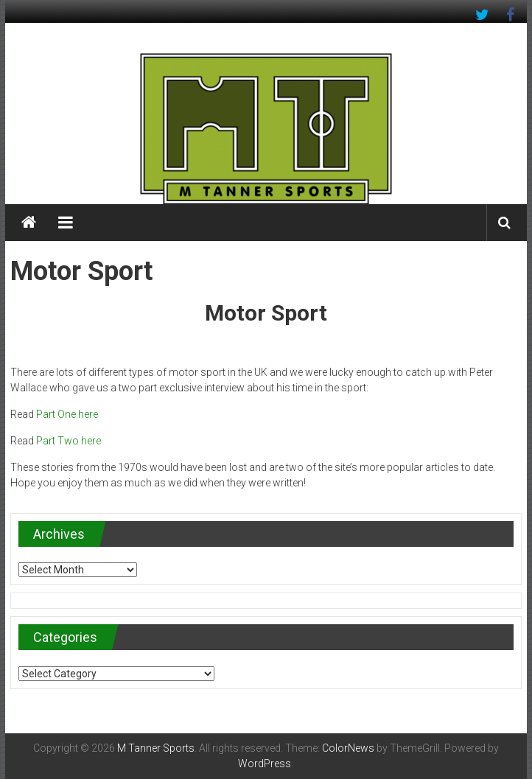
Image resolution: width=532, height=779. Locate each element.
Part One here (67, 414)
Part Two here (69, 441)
